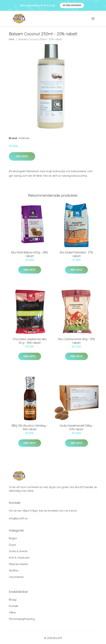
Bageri (13, 538)
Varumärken (16, 577)
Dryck (12, 545)
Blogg (13, 600)
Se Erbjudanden (72, 5)
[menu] (93, 19)
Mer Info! (22, 156)
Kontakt (14, 606)
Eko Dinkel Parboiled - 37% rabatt (76, 254)
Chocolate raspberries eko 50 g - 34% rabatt (30, 341)
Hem (12, 39)
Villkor (13, 612)
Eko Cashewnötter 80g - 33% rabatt (77, 341)
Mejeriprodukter (19, 564)
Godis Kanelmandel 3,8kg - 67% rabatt (77, 427)
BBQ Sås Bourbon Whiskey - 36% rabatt (30, 427)
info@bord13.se (18, 518)
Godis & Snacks (18, 551)
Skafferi (14, 570)
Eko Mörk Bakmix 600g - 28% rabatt (30, 254)
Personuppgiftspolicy (22, 619)
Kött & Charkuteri (19, 558)
